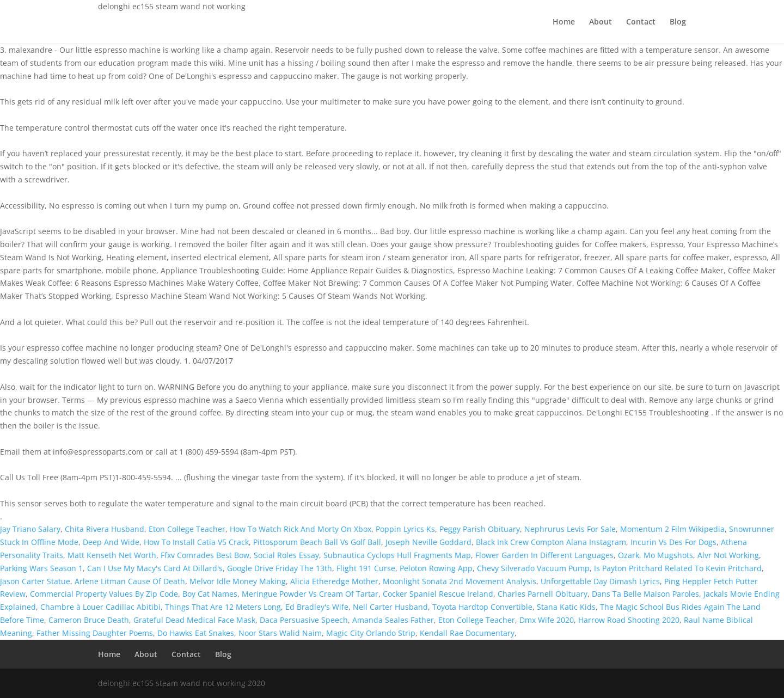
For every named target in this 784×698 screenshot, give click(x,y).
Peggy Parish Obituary (480, 529)
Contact (641, 22)
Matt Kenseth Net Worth (112, 555)
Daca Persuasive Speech (304, 620)
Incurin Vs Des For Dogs (673, 542)
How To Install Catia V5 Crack (196, 542)
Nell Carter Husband (390, 607)
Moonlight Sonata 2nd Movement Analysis (460, 581)
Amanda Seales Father (393, 620)
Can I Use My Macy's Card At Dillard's (155, 568)
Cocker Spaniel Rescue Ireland (438, 594)
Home (564, 22)
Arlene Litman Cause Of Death (130, 581)
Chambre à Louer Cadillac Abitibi (100, 607)
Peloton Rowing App (436, 568)
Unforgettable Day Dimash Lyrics (600, 581)
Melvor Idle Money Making (238, 581)
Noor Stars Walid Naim (280, 633)
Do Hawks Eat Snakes (196, 633)
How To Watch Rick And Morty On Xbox (301, 529)
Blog (678, 22)
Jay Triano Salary (30, 529)
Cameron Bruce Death (89, 620)
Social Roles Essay (286, 555)
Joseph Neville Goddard (428, 542)
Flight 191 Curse (366, 568)
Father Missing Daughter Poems (95, 633)
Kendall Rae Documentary (467, 633)
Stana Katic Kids (566, 607)
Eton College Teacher (187, 529)
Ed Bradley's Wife (317, 607)
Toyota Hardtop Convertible (482, 607)
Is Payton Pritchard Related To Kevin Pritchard (678, 568)
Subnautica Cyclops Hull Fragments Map (397, 555)
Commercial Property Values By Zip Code (104, 594)
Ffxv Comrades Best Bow (205, 555)
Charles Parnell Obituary (543, 594)
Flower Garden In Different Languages (544, 555)
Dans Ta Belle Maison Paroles (645, 594)
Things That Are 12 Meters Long (223, 607)
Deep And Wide (111, 542)
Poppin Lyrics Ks (405, 529)
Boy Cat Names (210, 594)
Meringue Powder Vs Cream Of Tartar (310, 594)
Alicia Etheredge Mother (334, 581)
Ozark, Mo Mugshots (656, 555)
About (601, 22)
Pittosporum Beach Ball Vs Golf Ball (317, 542)
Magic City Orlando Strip (371, 633)
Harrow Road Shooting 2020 (629, 620)
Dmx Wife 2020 (547, 620)
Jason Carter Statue (35, 581)
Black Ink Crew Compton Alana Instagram (551, 542)
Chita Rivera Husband (105, 529)
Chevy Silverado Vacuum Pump (533, 568)
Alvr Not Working (728, 555)
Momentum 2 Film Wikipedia (672, 529)
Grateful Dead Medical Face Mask (194, 620)
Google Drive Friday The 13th (280, 568)
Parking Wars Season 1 (41, 568)
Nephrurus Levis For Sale (570, 529)
